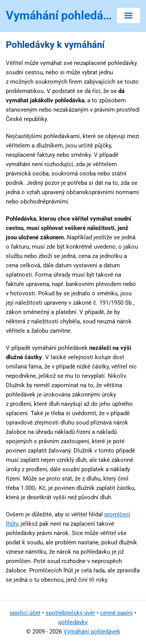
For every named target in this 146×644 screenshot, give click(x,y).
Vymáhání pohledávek (92, 632)
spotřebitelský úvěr (70, 613)
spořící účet (25, 613)
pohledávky (73, 622)
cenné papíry (116, 613)
